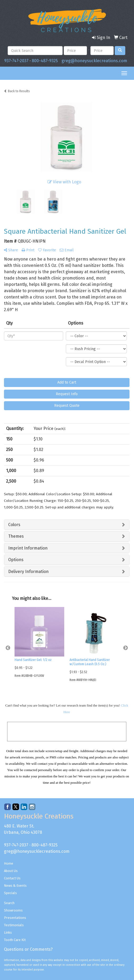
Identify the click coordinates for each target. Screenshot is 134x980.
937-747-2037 (16, 61)
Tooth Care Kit (15, 940)
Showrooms (13, 910)
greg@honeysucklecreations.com (94, 61)
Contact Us (12, 878)
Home (9, 863)
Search (9, 903)
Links (8, 932)
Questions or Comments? (28, 949)
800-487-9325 (45, 61)
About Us (11, 871)
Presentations (15, 918)
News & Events (15, 886)
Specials (10, 893)
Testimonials (14, 925)
